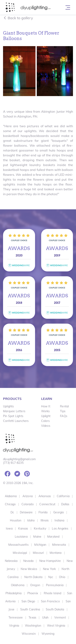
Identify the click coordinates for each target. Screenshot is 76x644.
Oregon (35, 585)
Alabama (11, 496)
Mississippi (20, 553)
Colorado (28, 504)
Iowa (9, 529)
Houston (16, 520)
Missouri (38, 553)
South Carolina (30, 609)
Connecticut (47, 504)
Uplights (9, 406)
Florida (43, 512)
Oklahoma (18, 585)
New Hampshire (50, 561)
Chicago (10, 504)
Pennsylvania (55, 585)
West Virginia (56, 626)
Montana (56, 553)
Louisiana (21, 537)
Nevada (28, 561)
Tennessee (16, 618)
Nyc (51, 577)
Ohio (62, 577)
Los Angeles (60, 529)
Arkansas (45, 496)
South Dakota (55, 609)
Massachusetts (18, 545)
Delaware (26, 512)
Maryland (53, 537)
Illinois (45, 520)
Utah (45, 618)
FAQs (64, 416)
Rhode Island (52, 593)
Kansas (23, 529)
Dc (12, 512)
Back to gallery (18, 18)
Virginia (14, 626)
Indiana (59, 520)
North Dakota (33, 577)
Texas (32, 618)
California (63, 496)
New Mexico (29, 569)
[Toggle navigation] (68, 7)
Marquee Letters (14, 411)
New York (49, 569)
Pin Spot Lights (13, 416)
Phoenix (33, 593)
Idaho (31, 520)
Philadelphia (13, 593)
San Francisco (50, 601)
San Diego (28, 601)
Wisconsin (29, 634)
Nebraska (11, 561)
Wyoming (48, 634)
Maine (37, 537)
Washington (33, 626)
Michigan (40, 545)
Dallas (65, 504)
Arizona (28, 496)
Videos (46, 426)
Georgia (58, 512)
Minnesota (59, 545)
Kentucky (40, 529)
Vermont (60, 618)
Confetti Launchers (16, 421)
